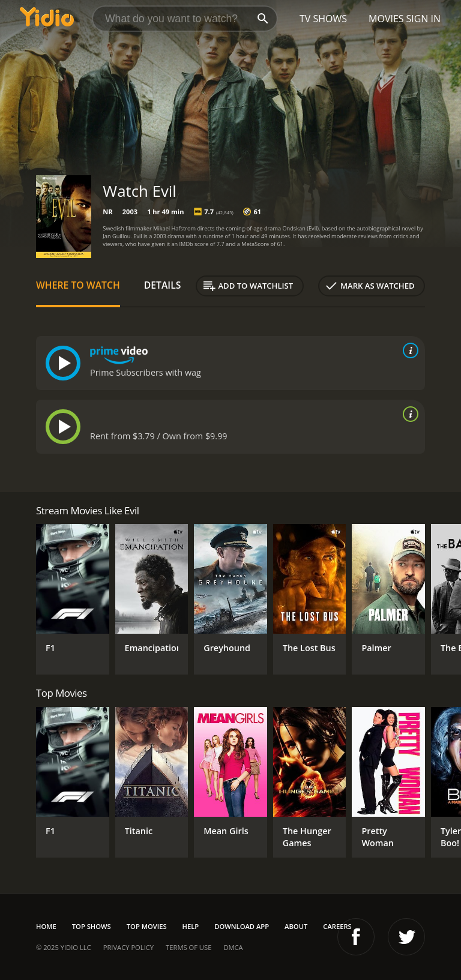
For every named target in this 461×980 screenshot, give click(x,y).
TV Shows (323, 19)
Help (191, 926)
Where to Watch (78, 285)
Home (46, 926)
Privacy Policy (128, 947)
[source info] (408, 350)
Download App (242, 926)
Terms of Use (188, 947)
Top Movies (147, 926)
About (296, 926)
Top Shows (92, 926)
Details (163, 285)
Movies (386, 19)
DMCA (233, 947)
